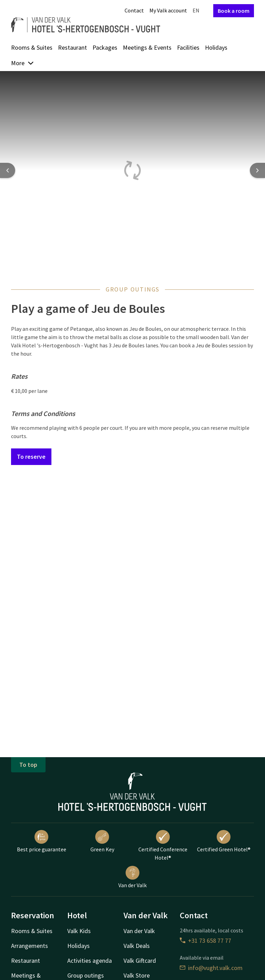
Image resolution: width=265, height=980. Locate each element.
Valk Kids (79, 931)
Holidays (216, 47)
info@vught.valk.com (211, 968)
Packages (105, 47)
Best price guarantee (42, 841)
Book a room (234, 11)
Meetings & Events (147, 47)
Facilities (188, 47)
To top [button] (28, 765)
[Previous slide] (8, 170)
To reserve (31, 457)
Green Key (102, 841)
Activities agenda (90, 961)
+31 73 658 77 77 (205, 941)
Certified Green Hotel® (224, 841)
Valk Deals (137, 946)
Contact (134, 10)
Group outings (86, 975)
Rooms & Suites (32, 47)
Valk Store (137, 975)
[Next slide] (257, 170)
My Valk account (168, 10)
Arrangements (30, 946)
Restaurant (72, 47)
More (23, 63)
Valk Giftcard (140, 961)
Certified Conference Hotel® (163, 845)
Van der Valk (132, 877)
